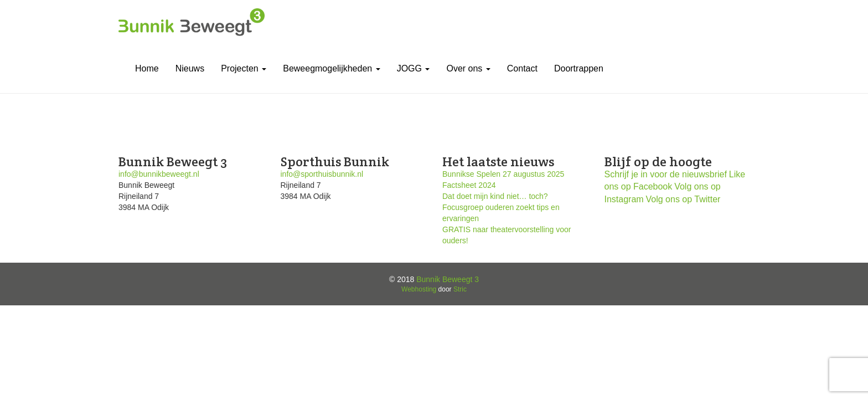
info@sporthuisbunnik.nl (322, 174)
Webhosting (419, 289)
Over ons (468, 68)
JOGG (414, 68)
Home (147, 68)
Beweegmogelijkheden (331, 68)
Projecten (244, 68)
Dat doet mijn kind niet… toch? (495, 196)
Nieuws (190, 68)
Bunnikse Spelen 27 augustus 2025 (503, 174)
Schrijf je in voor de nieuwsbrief (666, 174)
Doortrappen (579, 68)
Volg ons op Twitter (683, 199)
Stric (460, 289)
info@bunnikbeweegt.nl (159, 174)
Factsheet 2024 (469, 185)
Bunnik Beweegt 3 (448, 279)
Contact (522, 68)
